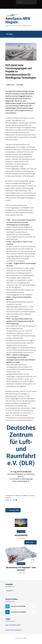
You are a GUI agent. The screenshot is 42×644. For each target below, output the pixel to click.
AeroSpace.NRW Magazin (18, 20)
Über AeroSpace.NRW (13, 625)
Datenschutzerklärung (13, 630)
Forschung (31, 496)
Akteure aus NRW (21, 496)
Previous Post (13, 510)
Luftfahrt (8, 498)
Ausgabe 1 (20, 85)
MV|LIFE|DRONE (21, 535)
